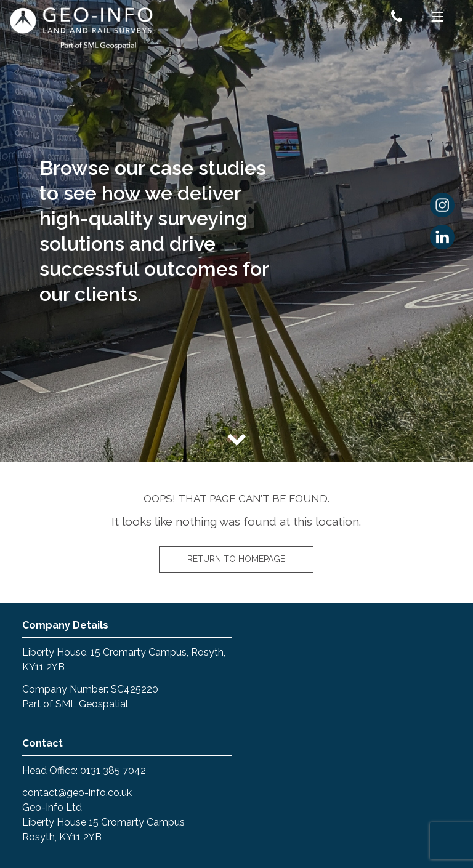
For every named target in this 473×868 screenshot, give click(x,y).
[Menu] (438, 18)
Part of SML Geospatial (75, 704)
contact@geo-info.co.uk (77, 793)
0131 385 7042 (113, 770)
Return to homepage (236, 559)
